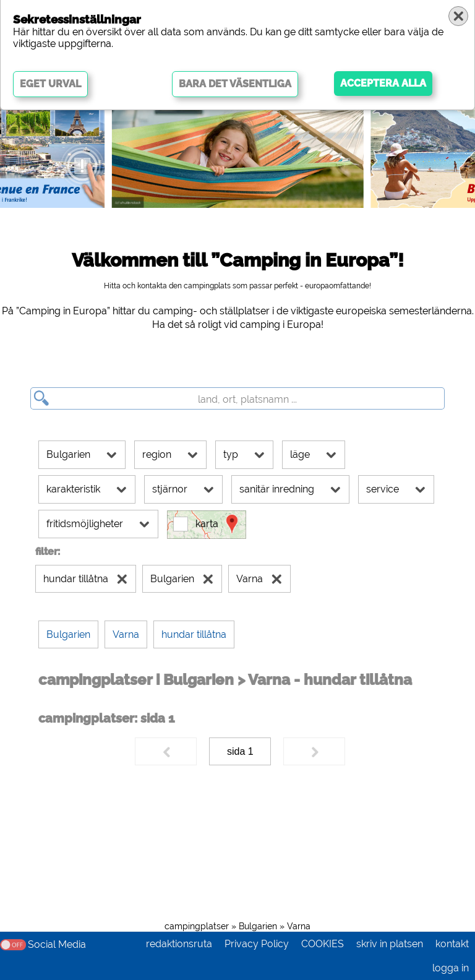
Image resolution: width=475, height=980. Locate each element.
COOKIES (323, 944)
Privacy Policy (257, 944)
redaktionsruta (179, 944)
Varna (299, 926)
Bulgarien (258, 926)
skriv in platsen (390, 944)
